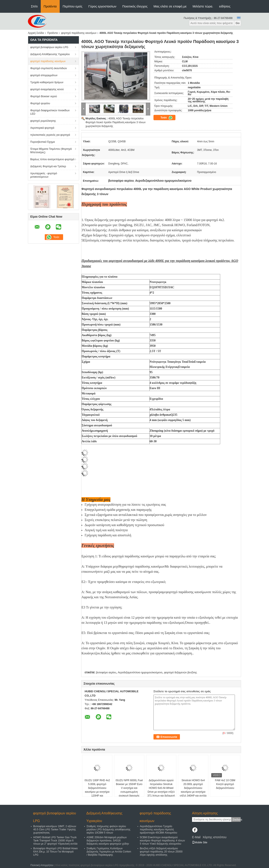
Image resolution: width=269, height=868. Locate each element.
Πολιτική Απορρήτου (42, 865)
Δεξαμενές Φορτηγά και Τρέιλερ (48, 166)
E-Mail (196, 837)
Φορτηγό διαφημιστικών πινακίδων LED (50, 112)
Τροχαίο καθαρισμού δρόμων (47, 82)
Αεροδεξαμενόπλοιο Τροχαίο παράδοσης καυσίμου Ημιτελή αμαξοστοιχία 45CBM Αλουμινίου (158, 829)
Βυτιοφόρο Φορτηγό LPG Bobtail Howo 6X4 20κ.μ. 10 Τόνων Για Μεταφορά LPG (55, 852)
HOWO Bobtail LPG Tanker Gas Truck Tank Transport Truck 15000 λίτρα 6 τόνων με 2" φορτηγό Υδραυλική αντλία (55, 841)
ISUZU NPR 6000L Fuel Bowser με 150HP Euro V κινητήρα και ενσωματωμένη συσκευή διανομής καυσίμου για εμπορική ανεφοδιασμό (129, 792)
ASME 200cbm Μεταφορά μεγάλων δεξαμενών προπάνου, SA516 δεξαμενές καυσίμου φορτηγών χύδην (108, 841)
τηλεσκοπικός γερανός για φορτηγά (50, 135)
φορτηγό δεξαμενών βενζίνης (181, 672)
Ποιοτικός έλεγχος (135, 6)
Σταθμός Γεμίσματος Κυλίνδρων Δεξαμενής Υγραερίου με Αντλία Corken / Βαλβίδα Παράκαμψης (109, 852)
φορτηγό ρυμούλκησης (43, 121)
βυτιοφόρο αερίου (106, 672)
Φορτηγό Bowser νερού (44, 96)
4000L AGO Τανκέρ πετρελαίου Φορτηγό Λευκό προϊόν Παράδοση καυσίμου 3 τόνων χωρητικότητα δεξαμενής (116, 122)
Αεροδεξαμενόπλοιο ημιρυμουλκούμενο (140, 672)
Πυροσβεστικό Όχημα (43, 142)
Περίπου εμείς (73, 6)
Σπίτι (34, 6)
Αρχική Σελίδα (36, 33)
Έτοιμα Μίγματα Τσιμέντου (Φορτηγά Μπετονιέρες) (51, 151)
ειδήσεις (225, 6)
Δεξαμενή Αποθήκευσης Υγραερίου (50, 54)
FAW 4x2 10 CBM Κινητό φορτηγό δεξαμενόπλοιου (225, 784)
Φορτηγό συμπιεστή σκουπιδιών (49, 68)
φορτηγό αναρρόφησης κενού (47, 89)
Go (238, 23)
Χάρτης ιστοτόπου (214, 837)
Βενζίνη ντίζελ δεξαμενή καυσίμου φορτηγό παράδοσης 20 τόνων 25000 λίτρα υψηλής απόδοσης (161, 852)
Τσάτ (167, 118)
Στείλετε (237, 820)
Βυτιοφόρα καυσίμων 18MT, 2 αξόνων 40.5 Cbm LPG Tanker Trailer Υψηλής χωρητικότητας (55, 829)
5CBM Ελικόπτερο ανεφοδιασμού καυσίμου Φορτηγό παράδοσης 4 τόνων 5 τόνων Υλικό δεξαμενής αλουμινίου (162, 841)
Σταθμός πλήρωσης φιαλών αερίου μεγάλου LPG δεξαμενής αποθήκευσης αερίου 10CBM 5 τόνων (108, 829)
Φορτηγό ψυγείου (40, 103)
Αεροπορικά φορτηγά (42, 128)
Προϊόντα (50, 6)
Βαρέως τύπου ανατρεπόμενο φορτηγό (52, 159)
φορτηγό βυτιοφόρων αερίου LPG (49, 47)
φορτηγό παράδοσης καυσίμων (79, 33)
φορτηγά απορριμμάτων (44, 75)
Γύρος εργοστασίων (102, 6)
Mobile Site (200, 842)
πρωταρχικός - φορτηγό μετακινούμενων (44, 175)
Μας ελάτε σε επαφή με (170, 6)
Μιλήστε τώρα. (203, 6)
